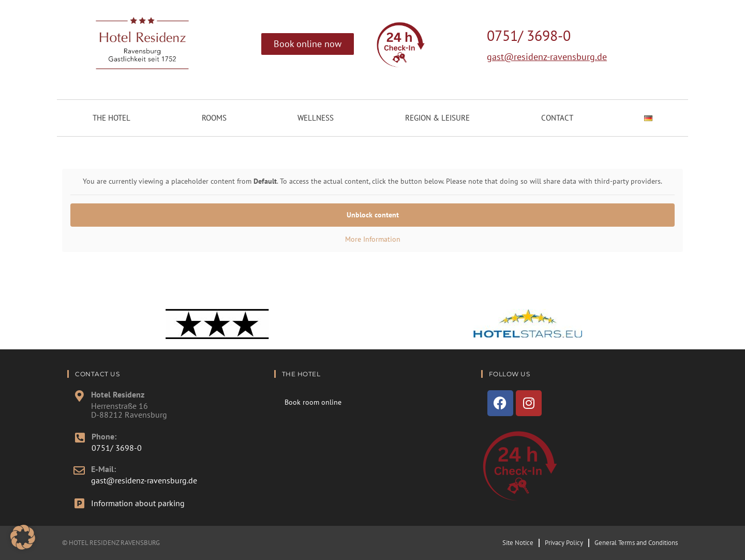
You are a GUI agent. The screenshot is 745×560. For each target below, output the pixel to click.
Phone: (104, 436)
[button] (23, 537)
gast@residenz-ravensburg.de (547, 57)
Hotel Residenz (118, 394)
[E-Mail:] (79, 470)
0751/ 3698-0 (529, 35)
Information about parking (138, 503)
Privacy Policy (564, 543)
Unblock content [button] (373, 215)
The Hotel (111, 118)
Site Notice (518, 543)
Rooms (214, 118)
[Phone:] (80, 438)
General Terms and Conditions (636, 543)
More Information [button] (373, 239)
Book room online (313, 402)
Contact (557, 118)
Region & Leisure (437, 118)
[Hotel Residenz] (79, 396)
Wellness (316, 118)
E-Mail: (103, 469)
